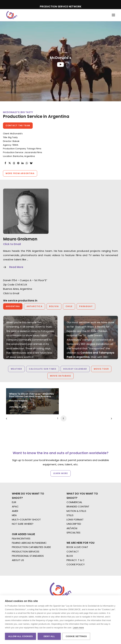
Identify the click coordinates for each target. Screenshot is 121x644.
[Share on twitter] (10, 163)
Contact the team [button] (18, 125)
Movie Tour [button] (101, 369)
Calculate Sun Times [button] (43, 369)
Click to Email (12, 244)
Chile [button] (69, 306)
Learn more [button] (60, 473)
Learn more (78, 628)
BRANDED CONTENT (78, 506)
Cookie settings (76, 636)
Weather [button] (16, 369)
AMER (15, 511)
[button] (113, 15)
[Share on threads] (14, 163)
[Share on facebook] (5, 163)
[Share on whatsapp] (27, 163)
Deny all (49, 636)
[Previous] (10, 425)
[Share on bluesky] (31, 163)
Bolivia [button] (54, 306)
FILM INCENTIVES (21, 538)
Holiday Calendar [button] (75, 369)
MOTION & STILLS (76, 511)
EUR (14, 502)
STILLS (70, 515)
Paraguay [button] (86, 306)
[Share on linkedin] (22, 163)
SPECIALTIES (73, 533)
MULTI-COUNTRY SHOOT (26, 520)
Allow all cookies (20, 636)
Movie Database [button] (61, 376)
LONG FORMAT (75, 520)
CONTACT (73, 552)
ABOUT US (18, 560)
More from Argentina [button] (20, 173)
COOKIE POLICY (76, 564)
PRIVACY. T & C (76, 560)
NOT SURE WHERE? (23, 524)
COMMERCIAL (74, 502)
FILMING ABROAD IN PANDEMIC (29, 543)
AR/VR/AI (72, 528)
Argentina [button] (13, 306)
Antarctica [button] (35, 306)
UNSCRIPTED (74, 524)
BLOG (70, 556)
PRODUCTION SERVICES (26, 552)
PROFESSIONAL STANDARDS (28, 556)
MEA (14, 515)
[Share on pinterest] (18, 163)
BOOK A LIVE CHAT (77, 547)
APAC (15, 506)
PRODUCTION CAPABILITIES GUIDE (31, 547)
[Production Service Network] (12, 15)
